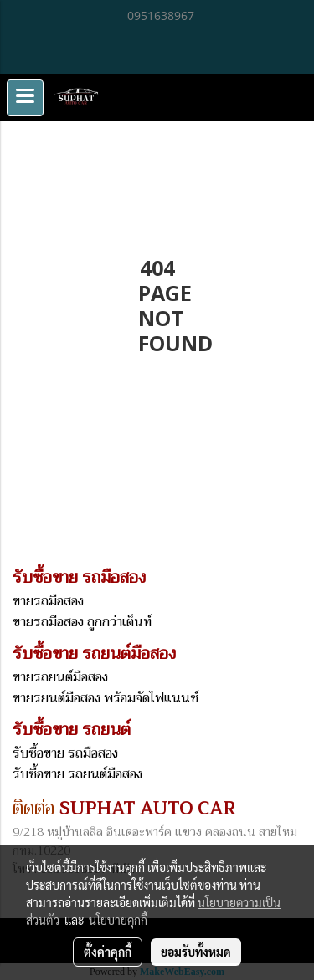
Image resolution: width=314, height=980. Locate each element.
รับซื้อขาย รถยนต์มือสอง (77, 774)
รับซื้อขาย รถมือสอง (65, 753)
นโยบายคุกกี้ (118, 920)
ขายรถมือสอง (48, 601)
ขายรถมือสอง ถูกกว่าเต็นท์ (82, 622)
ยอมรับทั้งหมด (196, 952)
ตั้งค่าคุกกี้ (108, 952)
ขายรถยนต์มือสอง (60, 677)
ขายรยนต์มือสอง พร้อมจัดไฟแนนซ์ (106, 698)
